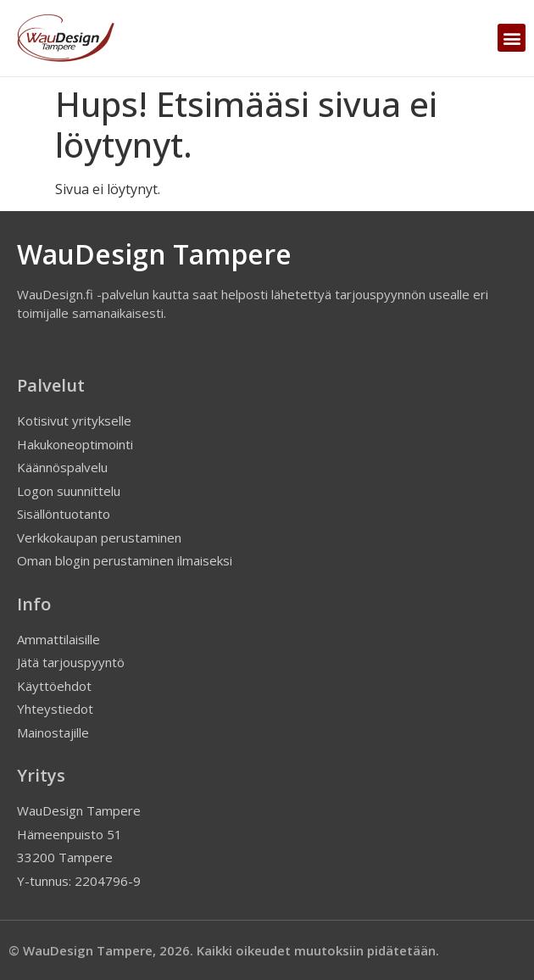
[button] (512, 38)
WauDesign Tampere (154, 254)
